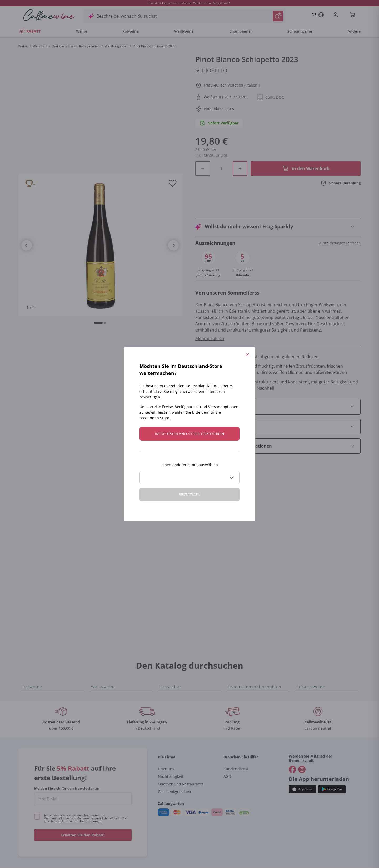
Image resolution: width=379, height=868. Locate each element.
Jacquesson (171, 637)
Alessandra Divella (178, 528)
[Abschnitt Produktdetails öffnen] (278, 385)
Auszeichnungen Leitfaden (340, 221)
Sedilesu (168, 536)
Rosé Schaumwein (314, 528)
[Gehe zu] (292, 737)
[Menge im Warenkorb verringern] (203, 157)
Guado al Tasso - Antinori (184, 553)
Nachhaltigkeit (171, 743)
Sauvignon (101, 603)
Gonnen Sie (308, 553)
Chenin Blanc (104, 536)
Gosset (166, 519)
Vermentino (103, 612)
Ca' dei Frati (171, 578)
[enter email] (83, 766)
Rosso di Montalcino (43, 528)
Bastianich (170, 570)
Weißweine (184, 31)
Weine (82, 31)
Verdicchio (102, 528)
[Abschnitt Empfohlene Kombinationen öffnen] (278, 424)
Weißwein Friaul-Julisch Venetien (76, 46)
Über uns (166, 736)
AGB (227, 743)
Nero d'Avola (35, 561)
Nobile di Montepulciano (47, 545)
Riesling (99, 587)
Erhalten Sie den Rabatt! (83, 802)
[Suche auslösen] (278, 16)
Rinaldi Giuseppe (176, 620)
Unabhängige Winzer (249, 528)
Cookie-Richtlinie (257, 844)
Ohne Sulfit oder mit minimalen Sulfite (248, 565)
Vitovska (99, 545)
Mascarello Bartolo (178, 612)
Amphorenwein (243, 545)
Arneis (97, 511)
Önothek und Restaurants (181, 751)
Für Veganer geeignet (249, 511)
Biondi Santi (171, 595)
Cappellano (171, 587)
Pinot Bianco (216, 283)
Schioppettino (37, 536)
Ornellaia (168, 561)
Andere (354, 31)
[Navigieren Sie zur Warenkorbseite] (49, 15)
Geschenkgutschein (175, 759)
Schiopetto (211, 70)
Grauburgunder (107, 578)
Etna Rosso (34, 603)
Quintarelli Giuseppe (180, 603)
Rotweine (131, 31)
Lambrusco (34, 595)
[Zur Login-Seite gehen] (336, 15)
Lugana (98, 595)
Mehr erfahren (210, 316)
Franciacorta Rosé (314, 545)
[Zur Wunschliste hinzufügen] (173, 184)
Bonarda (31, 511)
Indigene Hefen (243, 536)
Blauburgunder (38, 553)
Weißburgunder (116, 46)
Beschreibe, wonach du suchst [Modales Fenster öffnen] (127, 16)
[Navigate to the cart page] (353, 15)
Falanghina (102, 561)
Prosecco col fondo (315, 519)
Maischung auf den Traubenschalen (247, 579)
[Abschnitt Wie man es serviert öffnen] (278, 404)
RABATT (29, 31)
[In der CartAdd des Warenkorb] (306, 157)
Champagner (241, 31)
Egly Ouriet (170, 629)
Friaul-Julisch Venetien (223, 85)
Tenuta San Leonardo (181, 511)
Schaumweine (300, 31)
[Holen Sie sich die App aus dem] (302, 756)
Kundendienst (236, 736)
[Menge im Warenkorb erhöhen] (240, 157)
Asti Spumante (311, 536)
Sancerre (100, 553)
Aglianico (32, 519)
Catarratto (101, 519)
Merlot (29, 587)
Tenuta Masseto (175, 654)
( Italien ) (252, 85)
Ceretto (167, 545)
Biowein (236, 553)
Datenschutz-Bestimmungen (81, 788)
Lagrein (30, 612)
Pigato (97, 570)
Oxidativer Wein (244, 519)
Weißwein (40, 46)
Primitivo (32, 570)
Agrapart (168, 646)
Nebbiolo (32, 578)
